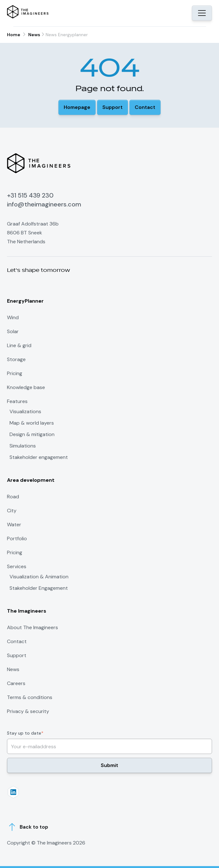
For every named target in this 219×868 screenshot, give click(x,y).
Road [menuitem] (13, 497)
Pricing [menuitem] (15, 373)
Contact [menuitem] (17, 641)
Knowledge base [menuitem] (26, 387)
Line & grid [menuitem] (19, 345)
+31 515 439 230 (30, 195)
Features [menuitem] (17, 401)
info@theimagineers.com (44, 204)
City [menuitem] (12, 511)
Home (14, 35)
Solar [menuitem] (13, 331)
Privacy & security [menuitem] (28, 711)
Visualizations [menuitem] (25, 412)
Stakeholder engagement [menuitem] (39, 457)
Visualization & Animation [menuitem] (39, 577)
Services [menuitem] (17, 566)
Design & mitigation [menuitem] (32, 434)
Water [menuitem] (14, 525)
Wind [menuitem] (13, 317)
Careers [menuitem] (16, 683)
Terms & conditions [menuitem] (30, 697)
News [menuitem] (13, 669)
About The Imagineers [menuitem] (32, 627)
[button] (77, 107)
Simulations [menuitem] (23, 446)
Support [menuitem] (17, 655)
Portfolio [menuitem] (17, 538)
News (34, 35)
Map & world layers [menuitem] (32, 423)
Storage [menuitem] (16, 359)
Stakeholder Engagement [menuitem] (39, 588)
